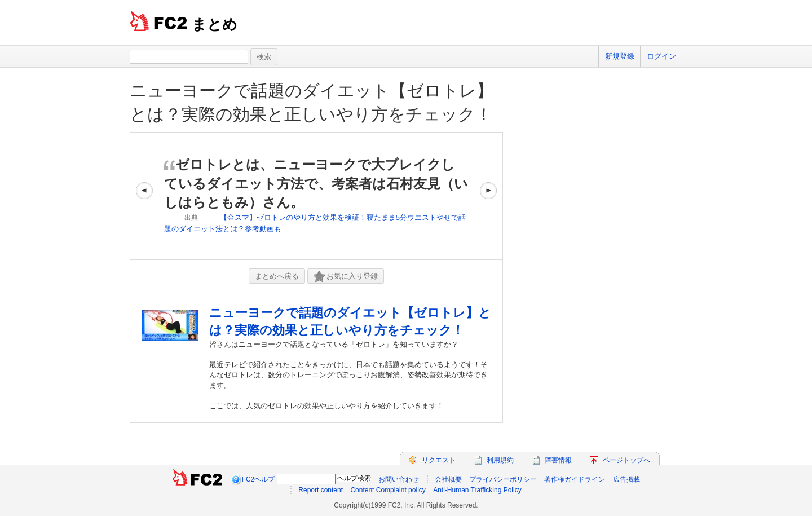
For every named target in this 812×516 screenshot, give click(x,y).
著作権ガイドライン (575, 479)
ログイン (661, 56)
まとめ (215, 24)
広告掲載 (626, 479)
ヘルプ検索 (354, 478)
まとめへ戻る (277, 276)
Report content (321, 490)
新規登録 (620, 56)
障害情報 (558, 460)
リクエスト (439, 460)
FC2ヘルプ (259, 479)
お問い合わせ (399, 479)
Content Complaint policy (388, 490)
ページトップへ (626, 460)
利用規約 (500, 460)
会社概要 (448, 479)
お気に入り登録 (346, 277)
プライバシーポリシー (503, 479)
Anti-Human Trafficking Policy (477, 490)
